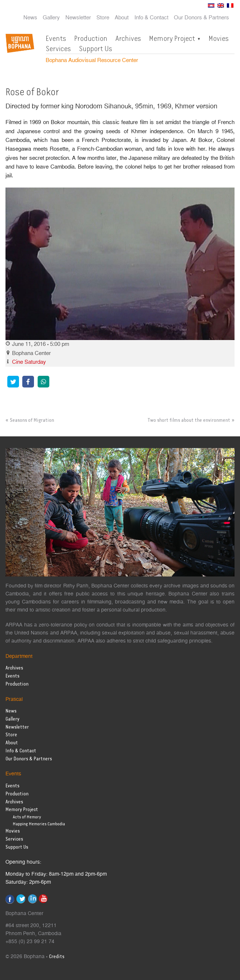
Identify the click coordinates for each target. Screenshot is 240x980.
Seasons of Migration (32, 420)
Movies (219, 38)
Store (103, 18)
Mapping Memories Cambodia (39, 824)
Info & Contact (151, 18)
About (122, 18)
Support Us (96, 49)
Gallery (51, 18)
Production (91, 38)
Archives (128, 38)
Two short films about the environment (189, 420)
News (30, 18)
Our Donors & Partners (201, 18)
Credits (57, 957)
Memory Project (172, 38)
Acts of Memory (27, 817)
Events (56, 38)
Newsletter (78, 18)
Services (58, 49)
